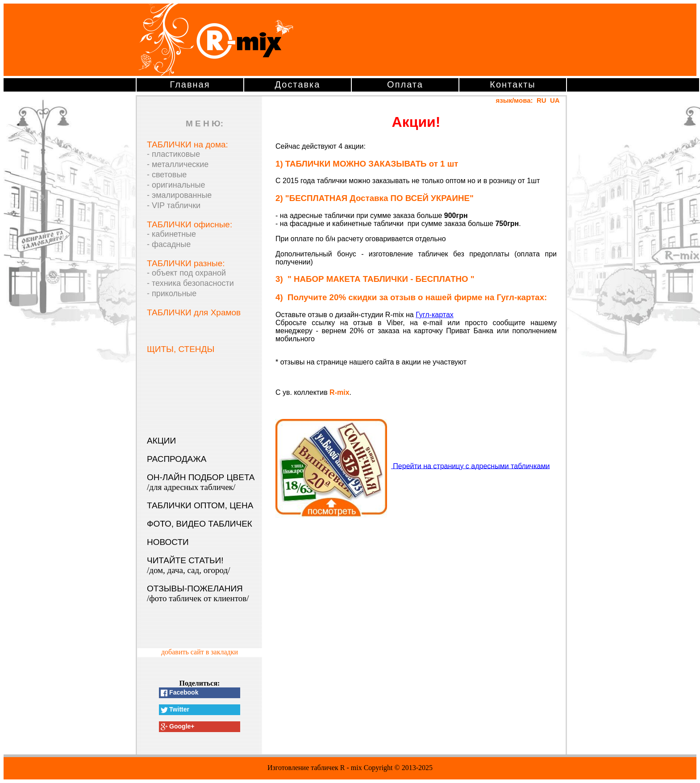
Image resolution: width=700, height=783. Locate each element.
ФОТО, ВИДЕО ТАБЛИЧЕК (200, 524)
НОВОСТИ (168, 542)
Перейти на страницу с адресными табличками (470, 466)
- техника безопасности (190, 283)
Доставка (298, 84)
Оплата (405, 84)
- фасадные (169, 244)
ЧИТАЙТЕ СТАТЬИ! (188, 565)
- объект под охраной (186, 273)
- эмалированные (179, 195)
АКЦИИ (161, 441)
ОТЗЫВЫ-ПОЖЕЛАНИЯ (198, 593)
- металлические (178, 164)
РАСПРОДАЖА (177, 459)
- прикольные (172, 293)
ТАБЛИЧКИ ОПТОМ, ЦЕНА (200, 505)
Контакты (512, 84)
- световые (167, 175)
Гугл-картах (435, 315)
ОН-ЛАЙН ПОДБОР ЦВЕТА (201, 482)
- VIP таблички (174, 205)
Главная (190, 84)
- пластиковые (173, 154)
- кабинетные (171, 234)
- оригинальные (176, 185)
